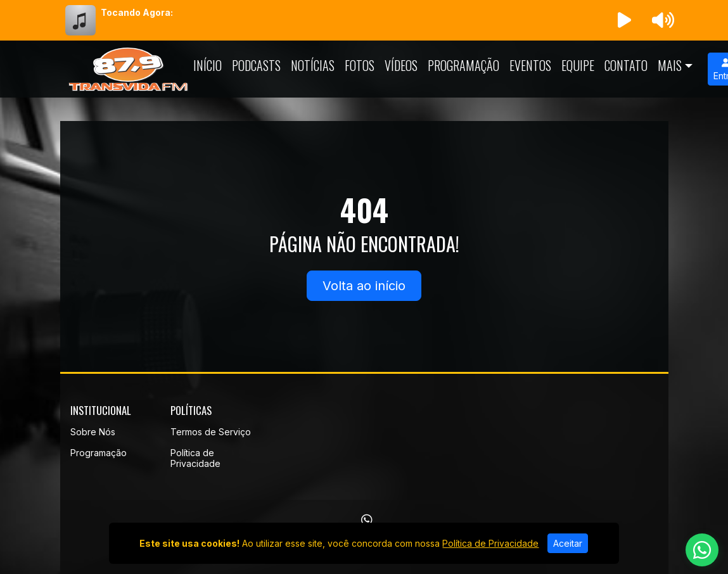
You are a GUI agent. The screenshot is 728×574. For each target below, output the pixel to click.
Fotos (360, 65)
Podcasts (256, 65)
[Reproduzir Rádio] (624, 20)
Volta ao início (364, 286)
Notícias (313, 65)
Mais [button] (670, 65)
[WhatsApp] (367, 520)
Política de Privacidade (195, 458)
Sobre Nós (93, 432)
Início (208, 65)
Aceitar (568, 543)
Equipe (578, 65)
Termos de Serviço (211, 432)
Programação (463, 65)
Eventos (530, 65)
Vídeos (401, 65)
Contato (626, 65)
